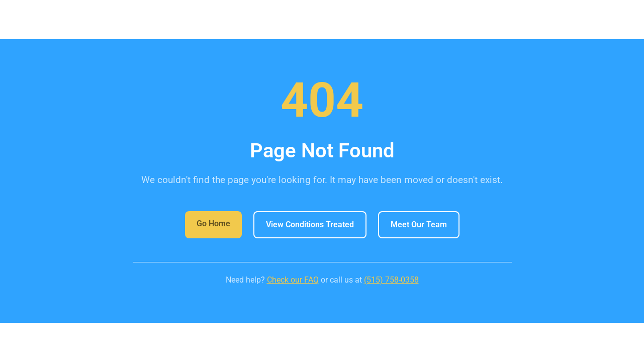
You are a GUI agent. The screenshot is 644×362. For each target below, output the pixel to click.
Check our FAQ (293, 280)
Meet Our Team (419, 224)
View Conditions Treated (310, 224)
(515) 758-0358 (391, 280)
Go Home (213, 223)
